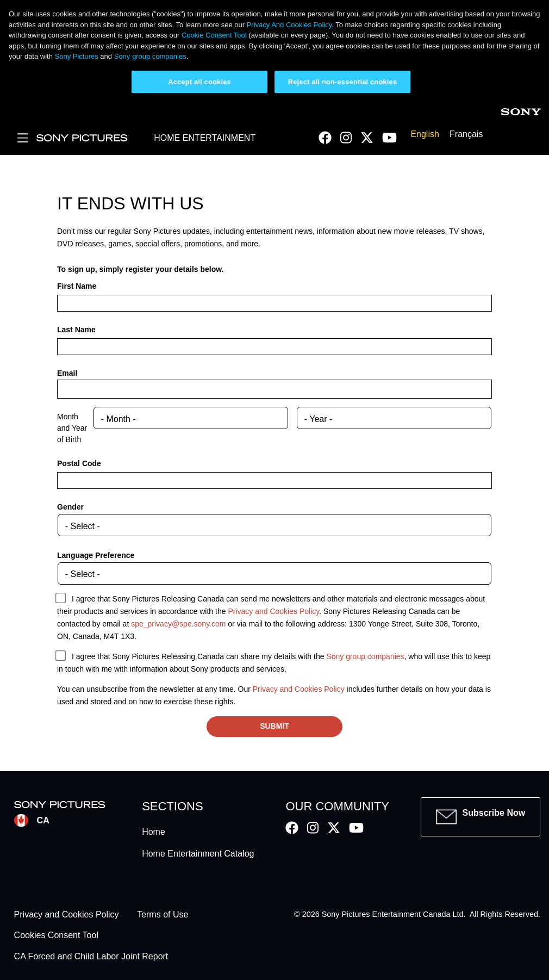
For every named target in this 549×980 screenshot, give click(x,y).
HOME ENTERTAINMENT (205, 138)
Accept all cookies (199, 82)
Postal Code (79, 463)
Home (154, 832)
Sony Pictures (77, 56)
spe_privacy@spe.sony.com (178, 624)
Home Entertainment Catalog (198, 854)
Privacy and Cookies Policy (273, 611)
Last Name (76, 330)
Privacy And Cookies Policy (289, 25)
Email (67, 373)
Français (466, 134)
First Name (77, 286)
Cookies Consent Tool (56, 936)
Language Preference (96, 555)
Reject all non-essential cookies (343, 82)
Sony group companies (150, 56)
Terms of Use (163, 914)
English (425, 134)
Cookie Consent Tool (214, 35)
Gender (70, 507)
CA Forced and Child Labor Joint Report (91, 956)
